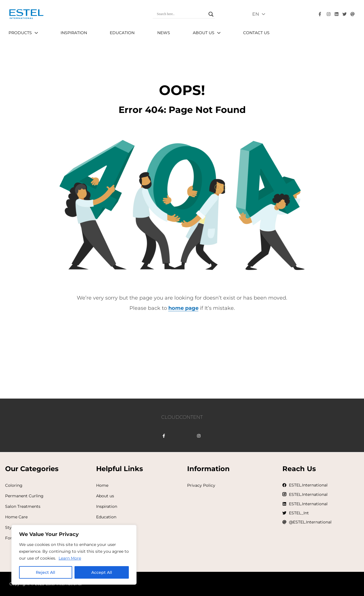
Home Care (16, 517)
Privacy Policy (201, 485)
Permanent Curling (24, 496)
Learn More (70, 558)
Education (106, 517)
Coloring (14, 485)
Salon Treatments (23, 506)
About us (105, 496)
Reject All (45, 572)
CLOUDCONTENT (182, 417)
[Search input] (181, 14)
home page (183, 308)
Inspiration (107, 506)
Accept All (102, 572)
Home (102, 485)
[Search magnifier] (211, 14)
